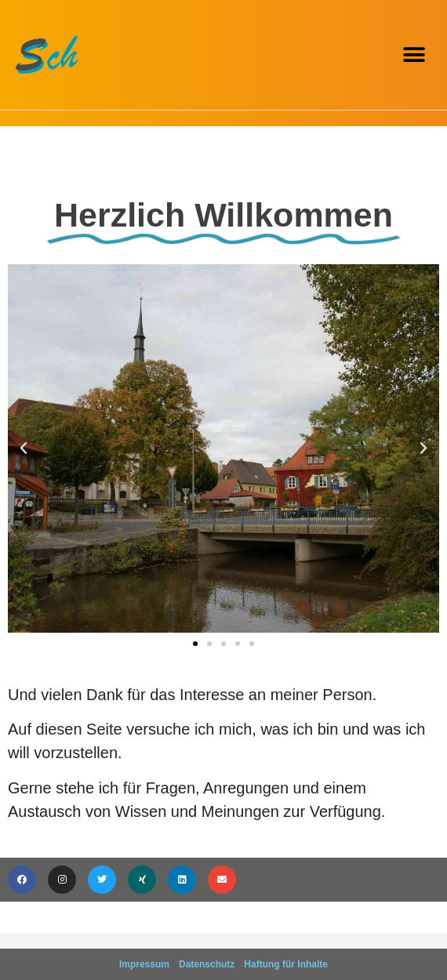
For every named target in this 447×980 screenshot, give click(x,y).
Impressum (144, 964)
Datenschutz (207, 964)
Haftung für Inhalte (286, 964)
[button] (414, 55)
